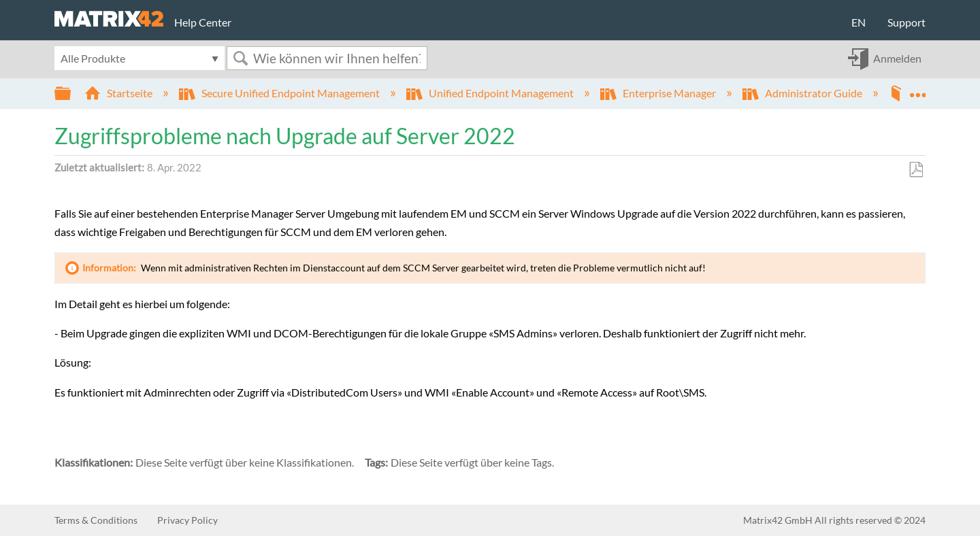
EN (859, 22)
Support (906, 22)
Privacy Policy (187, 520)
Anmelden (897, 58)
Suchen (240, 58)
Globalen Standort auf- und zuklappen (917, 89)
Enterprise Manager (659, 93)
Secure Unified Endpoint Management (280, 93)
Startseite (119, 93)
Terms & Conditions (96, 520)
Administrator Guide (803, 93)
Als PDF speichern (916, 170)
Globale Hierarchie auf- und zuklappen (71, 94)
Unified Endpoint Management (491, 93)
